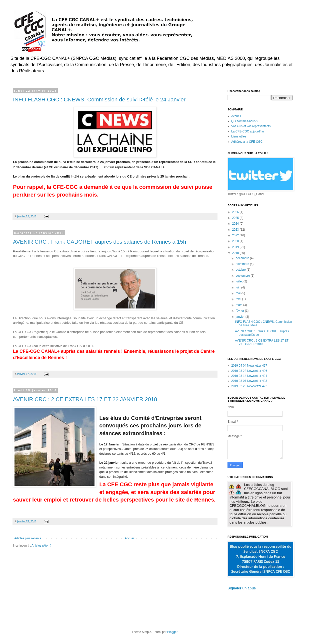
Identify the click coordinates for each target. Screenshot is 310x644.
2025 (236, 218)
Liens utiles (239, 136)
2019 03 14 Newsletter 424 (249, 376)
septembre (243, 276)
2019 (236, 247)
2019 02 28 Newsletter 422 (249, 386)
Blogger (172, 632)
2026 (236, 212)
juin (238, 287)
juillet (240, 281)
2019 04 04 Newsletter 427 (249, 366)
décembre (243, 258)
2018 (236, 253)
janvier (241, 317)
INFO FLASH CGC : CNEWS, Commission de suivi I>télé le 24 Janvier (99, 100)
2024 (236, 224)
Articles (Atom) (41, 546)
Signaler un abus (242, 588)
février (240, 311)
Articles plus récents (28, 538)
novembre (243, 264)
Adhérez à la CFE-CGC (247, 142)
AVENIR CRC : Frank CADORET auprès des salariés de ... (262, 333)
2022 (236, 235)
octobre (241, 270)
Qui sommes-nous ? (245, 121)
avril (239, 299)
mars (239, 305)
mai (239, 293)
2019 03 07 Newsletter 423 (249, 381)
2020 (236, 241)
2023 (236, 230)
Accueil (130, 538)
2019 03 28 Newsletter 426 (249, 371)
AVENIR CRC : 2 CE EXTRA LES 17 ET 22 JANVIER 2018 (85, 399)
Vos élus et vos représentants (251, 126)
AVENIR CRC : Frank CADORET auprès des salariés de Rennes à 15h (99, 242)
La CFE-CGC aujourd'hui (248, 131)
